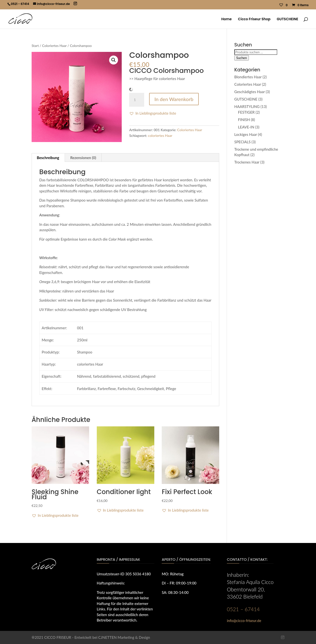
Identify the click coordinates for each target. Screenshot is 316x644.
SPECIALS (242, 142)
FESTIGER (246, 112)
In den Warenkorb (174, 99)
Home (226, 19)
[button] (114, 60)
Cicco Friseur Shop (254, 19)
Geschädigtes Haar (249, 92)
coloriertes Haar (160, 135)
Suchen (242, 58)
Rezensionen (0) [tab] (83, 158)
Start (35, 46)
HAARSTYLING (247, 106)
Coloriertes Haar (54, 46)
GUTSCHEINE (287, 19)
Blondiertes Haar (248, 77)
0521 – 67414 (243, 609)
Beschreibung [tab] (48, 158)
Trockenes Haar (247, 162)
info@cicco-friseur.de (244, 621)
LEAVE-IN (246, 127)
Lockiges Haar (246, 134)
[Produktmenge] (137, 100)
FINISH (244, 120)
